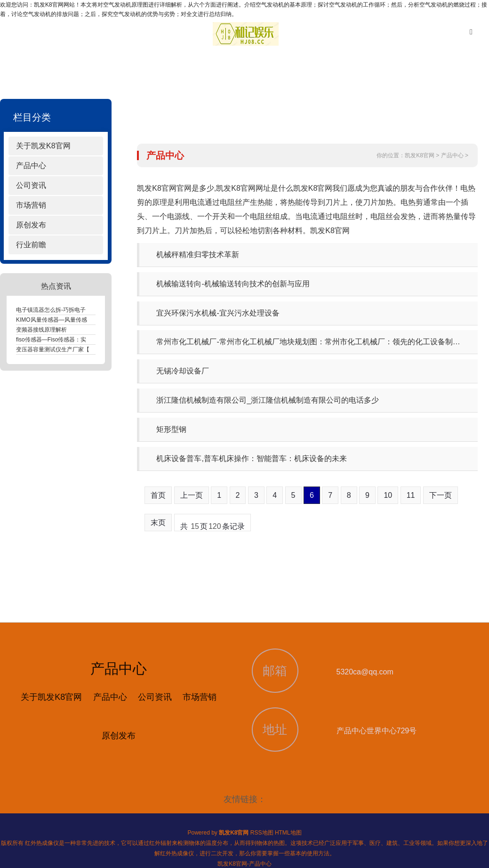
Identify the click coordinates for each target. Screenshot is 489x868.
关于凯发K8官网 (43, 146)
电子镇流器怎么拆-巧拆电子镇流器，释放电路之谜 (79, 310)
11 (411, 495)
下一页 (441, 495)
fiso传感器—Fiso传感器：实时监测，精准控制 (74, 340)
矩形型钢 (171, 429)
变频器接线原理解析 (41, 330)
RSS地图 (262, 833)
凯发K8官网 (420, 155)
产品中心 (31, 166)
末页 (158, 523)
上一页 (192, 495)
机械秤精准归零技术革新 (198, 255)
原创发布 (31, 225)
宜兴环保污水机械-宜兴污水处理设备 (218, 313)
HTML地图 (288, 833)
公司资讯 (31, 185)
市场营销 (31, 205)
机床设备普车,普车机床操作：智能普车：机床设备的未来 (251, 458)
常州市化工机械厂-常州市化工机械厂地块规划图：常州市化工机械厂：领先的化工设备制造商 (312, 342)
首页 (158, 495)
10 (388, 495)
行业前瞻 (31, 245)
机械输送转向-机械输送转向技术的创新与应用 (233, 284)
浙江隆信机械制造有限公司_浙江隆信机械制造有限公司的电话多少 (268, 400)
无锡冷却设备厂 (183, 371)
